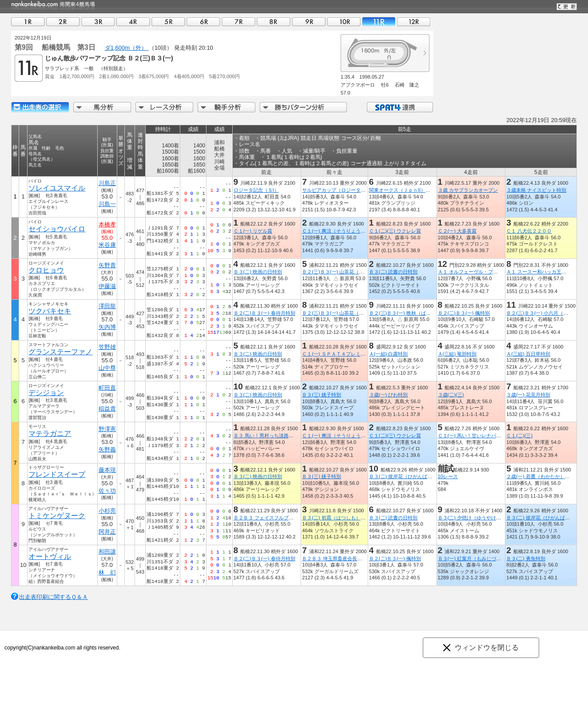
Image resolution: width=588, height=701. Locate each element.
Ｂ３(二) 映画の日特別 (258, 272)
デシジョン (46, 393)
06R (203, 22)
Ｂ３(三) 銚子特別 (322, 395)
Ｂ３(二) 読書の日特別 (393, 272)
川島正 (107, 183)
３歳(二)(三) (451, 395)
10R (344, 22)
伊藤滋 (107, 286)
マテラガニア (50, 434)
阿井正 (107, 532)
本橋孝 (107, 224)
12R (414, 22)
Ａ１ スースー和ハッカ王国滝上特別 (546, 272)
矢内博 (107, 327)
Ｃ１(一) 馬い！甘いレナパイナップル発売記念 (489, 436)
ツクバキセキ (50, 311)
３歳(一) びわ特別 (389, 395)
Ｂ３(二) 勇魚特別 (526, 558)
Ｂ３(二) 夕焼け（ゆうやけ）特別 (475, 518)
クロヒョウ (46, 270)
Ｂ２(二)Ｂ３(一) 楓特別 (464, 313)
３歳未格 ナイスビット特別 (536, 190)
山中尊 (107, 368)
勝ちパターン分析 (303, 107)
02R (63, 22)
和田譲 (107, 552)
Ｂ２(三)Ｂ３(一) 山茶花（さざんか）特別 (348, 272)
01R (28, 22)
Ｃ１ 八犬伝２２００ (529, 231)
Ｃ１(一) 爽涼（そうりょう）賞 (336, 231)
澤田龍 (107, 306)
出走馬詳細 (40, 107)
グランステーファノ (60, 352)
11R (379, 22)
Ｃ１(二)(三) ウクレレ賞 (395, 231)
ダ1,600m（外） (127, 48)
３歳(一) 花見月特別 (528, 395)
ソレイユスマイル (57, 188)
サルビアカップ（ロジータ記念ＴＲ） (344, 190)
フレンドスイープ (57, 474)
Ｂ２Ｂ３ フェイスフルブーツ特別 (271, 518)
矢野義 (107, 450)
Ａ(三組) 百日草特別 (528, 354)
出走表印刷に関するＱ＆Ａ (54, 597)
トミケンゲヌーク (57, 516)
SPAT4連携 (399, 107)
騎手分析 (226, 107)
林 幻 (107, 572)
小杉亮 (107, 511)
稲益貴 (107, 409)
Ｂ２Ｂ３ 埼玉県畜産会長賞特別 (337, 558)
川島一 (107, 204)
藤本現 (107, 470)
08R (274, 22)
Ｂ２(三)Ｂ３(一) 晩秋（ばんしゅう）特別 (415, 313)
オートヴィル (50, 556)
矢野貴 (107, 265)
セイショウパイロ (57, 229)
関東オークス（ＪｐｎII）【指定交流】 (412, 190)
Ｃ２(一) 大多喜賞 (457, 231)
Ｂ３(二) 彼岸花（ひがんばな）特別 (408, 476)
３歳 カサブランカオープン (468, 190)
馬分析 (102, 107)
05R (168, 22)
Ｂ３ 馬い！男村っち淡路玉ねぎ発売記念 (278, 436)
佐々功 (107, 491)
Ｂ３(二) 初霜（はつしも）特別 (336, 518)
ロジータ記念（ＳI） (256, 190)
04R (133, 22)
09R (309, 22)
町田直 (107, 388)
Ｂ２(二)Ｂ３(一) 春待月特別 (264, 313)
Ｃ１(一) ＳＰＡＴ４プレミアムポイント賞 (348, 354)
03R (98, 22)
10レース (448, 476)
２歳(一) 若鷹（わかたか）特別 (540, 476)
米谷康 (107, 245)
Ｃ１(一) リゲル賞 (253, 231)
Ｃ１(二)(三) (519, 436)
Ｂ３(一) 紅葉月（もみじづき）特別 (477, 558)
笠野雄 (107, 347)
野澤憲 (107, 429)
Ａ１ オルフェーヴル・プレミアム (475, 272)
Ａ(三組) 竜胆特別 (457, 354)
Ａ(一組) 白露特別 (389, 354)
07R (238, 22)
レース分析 (164, 107)
